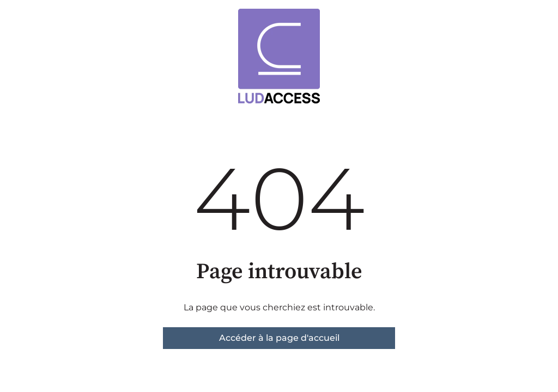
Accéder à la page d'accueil (279, 338)
